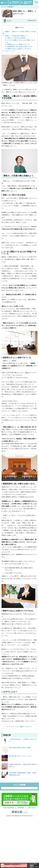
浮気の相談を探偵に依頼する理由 (20, 748)
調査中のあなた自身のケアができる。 (19, 49)
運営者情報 (21, 808)
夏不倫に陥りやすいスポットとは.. (20, 756)
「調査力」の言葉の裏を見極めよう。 (16, 36)
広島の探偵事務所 (9, 808)
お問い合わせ (32, 808)
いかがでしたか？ (9, 51)
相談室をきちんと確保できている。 (18, 44)
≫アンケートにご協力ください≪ (20, 726)
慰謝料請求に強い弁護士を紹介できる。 (19, 46)
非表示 (21, 28)
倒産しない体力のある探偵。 (16, 38)
